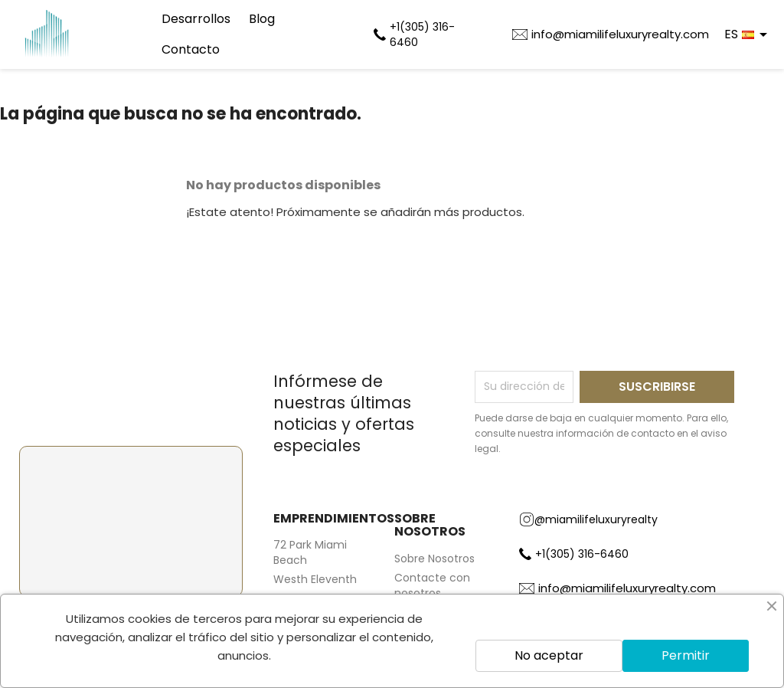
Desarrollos (196, 19)
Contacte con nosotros (432, 585)
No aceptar (549, 655)
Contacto (191, 49)
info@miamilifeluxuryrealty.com (620, 34)
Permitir (686, 655)
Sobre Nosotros (434, 559)
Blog (262, 19)
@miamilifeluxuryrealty (588, 519)
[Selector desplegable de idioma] (748, 34)
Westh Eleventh (315, 579)
